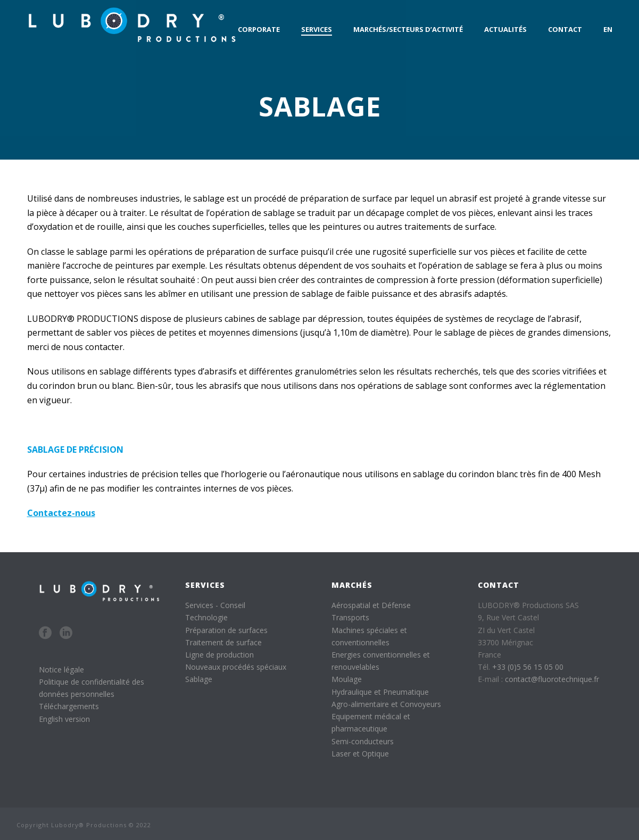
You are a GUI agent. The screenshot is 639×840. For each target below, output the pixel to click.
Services (317, 29)
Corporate (259, 29)
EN (608, 29)
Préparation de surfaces (226, 630)
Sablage (199, 679)
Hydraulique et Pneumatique (380, 692)
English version (64, 719)
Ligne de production (219, 655)
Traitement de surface (223, 642)
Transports (350, 617)
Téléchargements (69, 706)
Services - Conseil (215, 605)
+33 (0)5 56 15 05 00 (528, 667)
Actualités (505, 29)
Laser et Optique (360, 754)
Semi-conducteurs (363, 741)
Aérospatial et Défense (371, 605)
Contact (565, 29)
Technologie (206, 617)
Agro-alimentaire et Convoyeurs (386, 704)
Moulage (347, 679)
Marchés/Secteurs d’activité (408, 29)
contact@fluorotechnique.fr (552, 679)
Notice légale (61, 669)
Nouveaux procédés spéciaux (236, 667)
